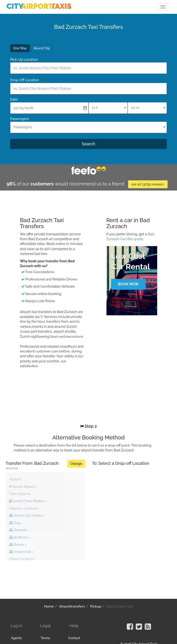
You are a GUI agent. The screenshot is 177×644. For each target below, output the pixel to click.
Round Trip (42, 48)
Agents (16, 638)
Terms (45, 638)
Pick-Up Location (24, 60)
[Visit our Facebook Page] (130, 628)
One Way (20, 48)
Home (49, 606)
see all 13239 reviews (148, 184)
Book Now (128, 284)
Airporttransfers (72, 606)
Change (76, 464)
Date (14, 99)
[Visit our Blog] (148, 628)
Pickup (96, 606)
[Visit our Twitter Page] (139, 628)
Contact (74, 638)
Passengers (19, 119)
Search (88, 144)
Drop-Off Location (25, 80)
